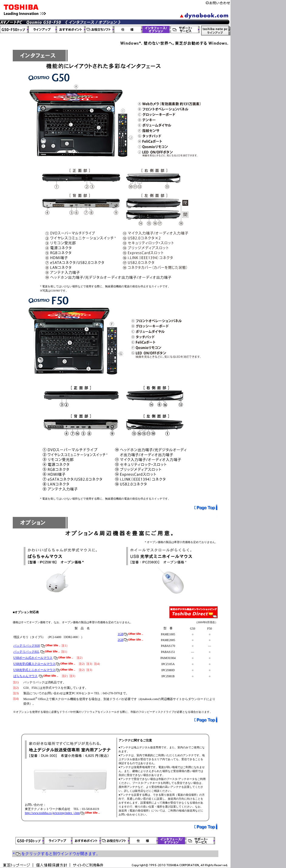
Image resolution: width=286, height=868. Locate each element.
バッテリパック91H (27, 646)
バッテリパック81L (26, 652)
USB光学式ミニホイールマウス (34, 670)
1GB (121, 634)
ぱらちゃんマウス (25, 676)
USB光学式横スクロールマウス (34, 664)
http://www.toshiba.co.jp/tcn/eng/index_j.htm (52, 813)
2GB (121, 640)
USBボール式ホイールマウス (33, 658)
